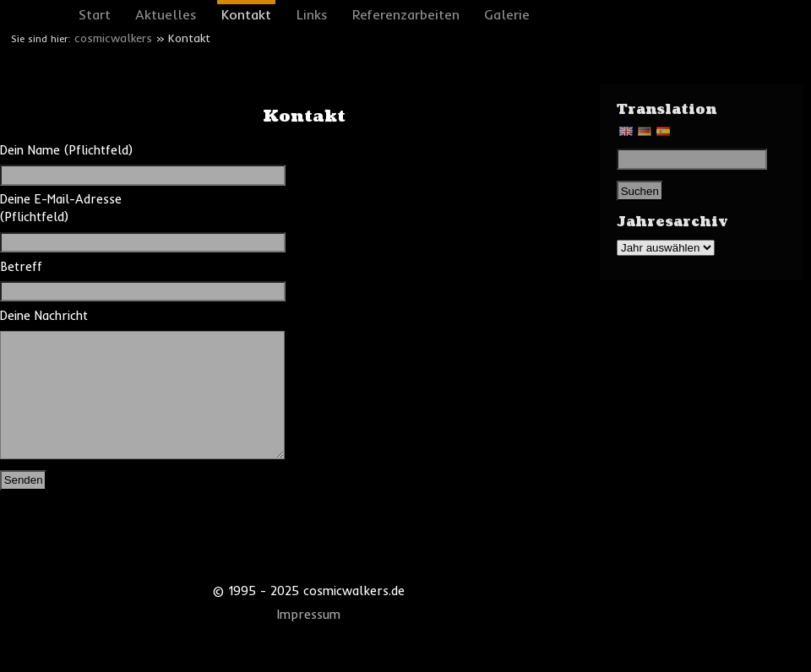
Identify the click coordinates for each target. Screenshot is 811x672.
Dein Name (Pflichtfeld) (85, 163)
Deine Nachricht (85, 398)
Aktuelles (166, 14)
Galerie (507, 14)
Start (95, 14)
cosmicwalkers (113, 38)
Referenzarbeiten (406, 14)
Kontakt (246, 14)
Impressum (309, 640)
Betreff (85, 279)
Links (312, 14)
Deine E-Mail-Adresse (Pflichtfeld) (85, 220)
